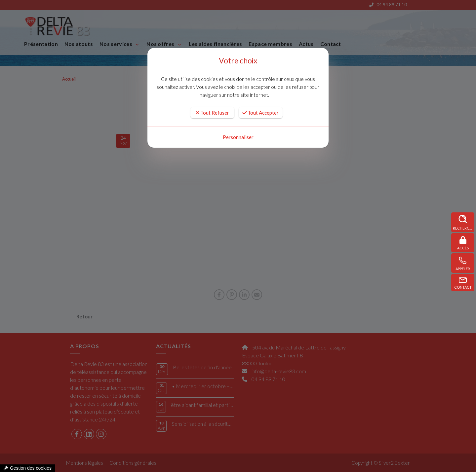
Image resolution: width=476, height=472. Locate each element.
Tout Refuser (212, 113)
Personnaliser (238, 137)
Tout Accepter (260, 113)
